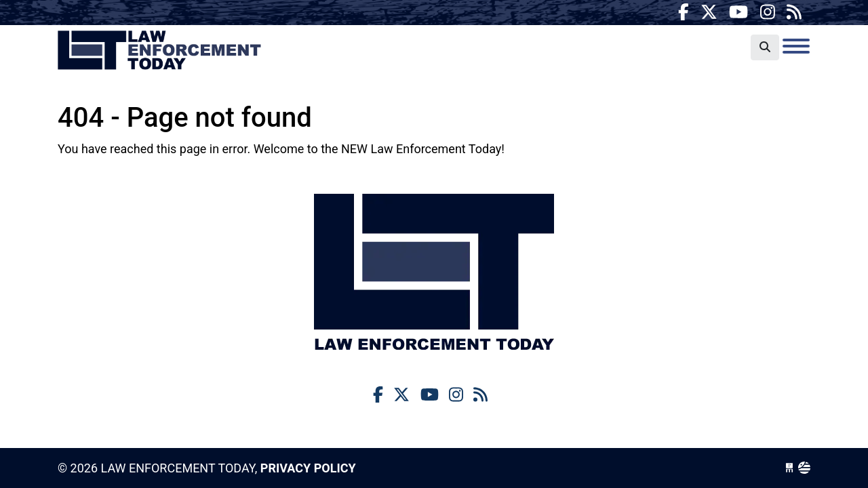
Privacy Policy (308, 468)
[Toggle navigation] (796, 46)
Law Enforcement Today (159, 51)
